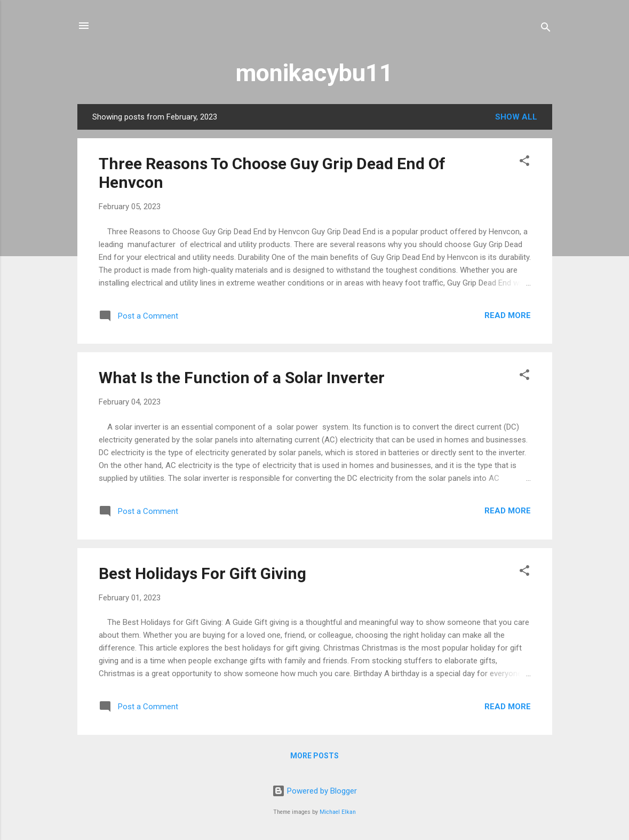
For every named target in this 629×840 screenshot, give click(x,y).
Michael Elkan (338, 812)
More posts (315, 756)
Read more (508, 315)
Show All (516, 117)
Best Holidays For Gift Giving (202, 573)
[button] (524, 163)
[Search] (546, 29)
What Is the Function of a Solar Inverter (242, 378)
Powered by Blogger (315, 791)
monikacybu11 (315, 73)
